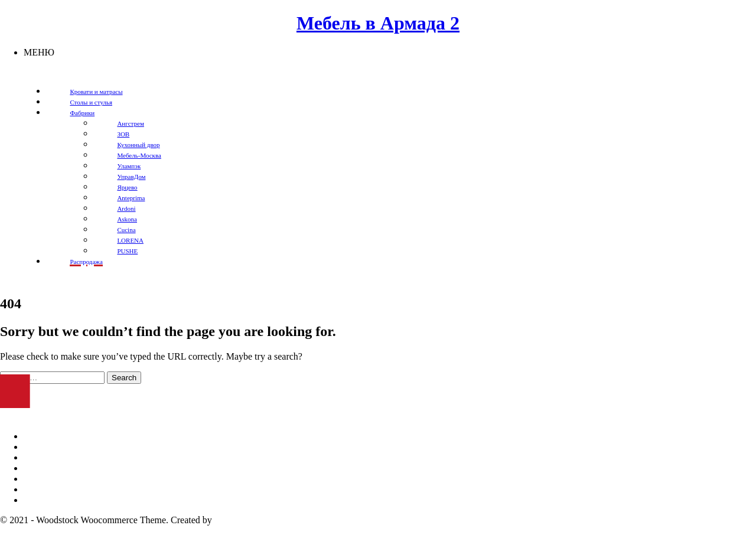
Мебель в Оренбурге (65, 436)
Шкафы (39, 457)
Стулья (38, 500)
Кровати (40, 468)
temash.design (241, 520)
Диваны (39, 447)
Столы (37, 489)
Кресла (38, 479)
